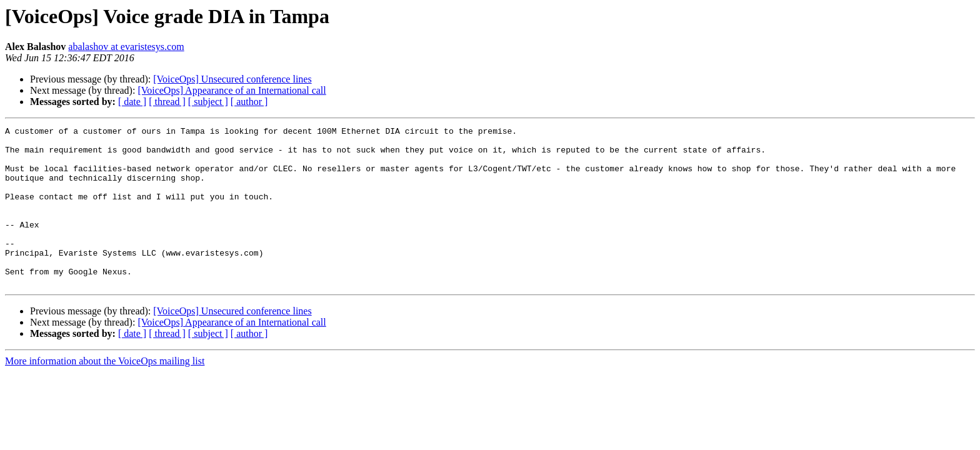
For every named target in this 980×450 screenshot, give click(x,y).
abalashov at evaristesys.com (126, 47)
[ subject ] (208, 102)
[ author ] (249, 102)
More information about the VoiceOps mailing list (105, 393)
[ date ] (132, 102)
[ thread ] (167, 102)
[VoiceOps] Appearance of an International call (232, 90)
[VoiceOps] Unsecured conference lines (232, 79)
